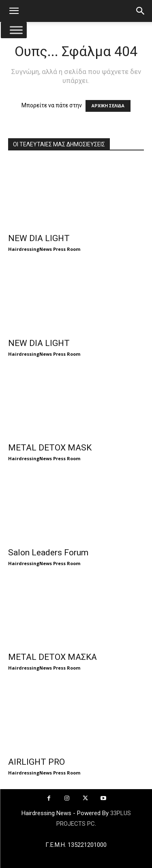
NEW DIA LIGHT (39, 238)
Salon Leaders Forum (48, 553)
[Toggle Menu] (16, 30)
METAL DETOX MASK (50, 448)
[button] (14, 11)
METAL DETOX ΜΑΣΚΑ (52, 657)
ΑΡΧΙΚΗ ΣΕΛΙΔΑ (108, 106)
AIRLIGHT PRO (36, 762)
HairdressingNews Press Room (44, 249)
